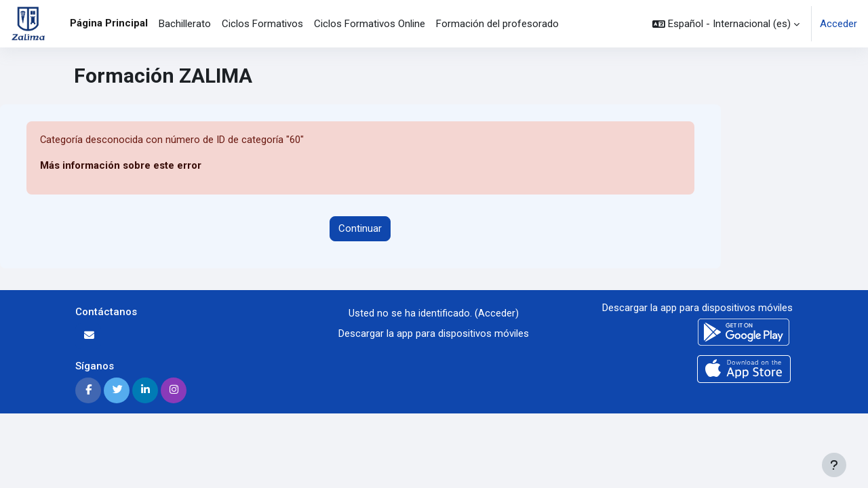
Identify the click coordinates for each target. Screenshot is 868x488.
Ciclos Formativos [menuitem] (262, 24)
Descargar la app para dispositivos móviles (434, 334)
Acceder (839, 24)
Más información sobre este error (121, 166)
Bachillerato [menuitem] (185, 24)
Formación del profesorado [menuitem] (497, 24)
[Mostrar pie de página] (834, 465)
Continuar (360, 229)
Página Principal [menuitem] (109, 23)
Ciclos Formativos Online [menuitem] (370, 24)
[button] (726, 24)
